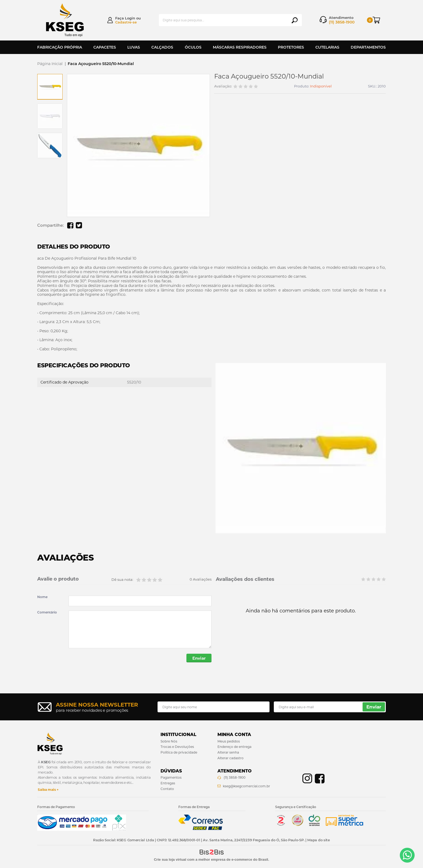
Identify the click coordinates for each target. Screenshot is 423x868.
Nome (42, 597)
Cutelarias (327, 47)
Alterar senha (228, 752)
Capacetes (105, 47)
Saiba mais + (48, 790)
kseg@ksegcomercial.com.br (246, 786)
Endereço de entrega (234, 747)
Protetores (291, 47)
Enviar (199, 658)
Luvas (134, 47)
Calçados (162, 47)
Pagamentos (171, 777)
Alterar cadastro (231, 758)
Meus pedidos (229, 741)
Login (130, 18)
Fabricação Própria (60, 47)
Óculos (193, 47)
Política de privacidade (179, 752)
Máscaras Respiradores (240, 47)
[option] (50, 87)
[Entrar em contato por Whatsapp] (407, 855)
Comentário (47, 612)
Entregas (168, 783)
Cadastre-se (126, 22)
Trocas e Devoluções (177, 747)
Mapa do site (318, 840)
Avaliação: (223, 86)
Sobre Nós (169, 741)
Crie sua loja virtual (170, 859)
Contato (167, 789)
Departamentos (368, 47)
